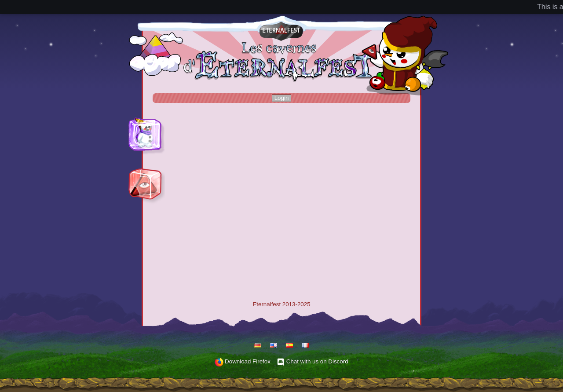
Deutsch (258, 345)
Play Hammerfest (144, 123)
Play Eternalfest (143, 174)
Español (289, 345)
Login (282, 98)
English (274, 345)
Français (305, 345)
